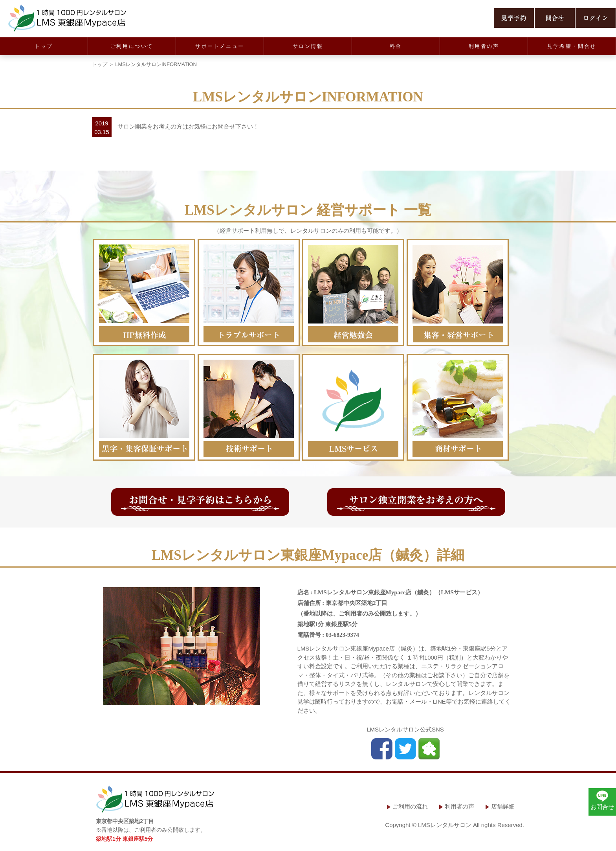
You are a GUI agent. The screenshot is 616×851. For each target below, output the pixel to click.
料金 (396, 46)
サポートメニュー (220, 46)
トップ (44, 46)
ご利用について (132, 46)
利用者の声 (484, 46)
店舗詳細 (503, 806)
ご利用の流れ (410, 806)
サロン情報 (308, 46)
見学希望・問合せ (572, 46)
